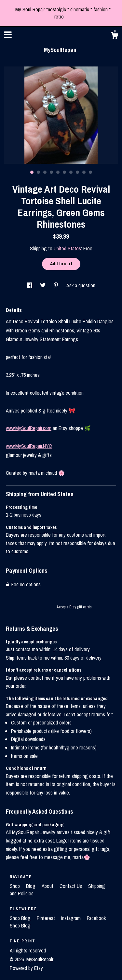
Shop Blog (21, 918)
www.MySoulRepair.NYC (29, 446)
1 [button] (32, 172)
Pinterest (47, 918)
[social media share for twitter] (43, 285)
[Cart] (115, 36)
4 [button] (51, 172)
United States (67, 248)
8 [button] (77, 172)
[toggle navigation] (8, 35)
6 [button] (64, 172)
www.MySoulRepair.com (29, 428)
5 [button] (58, 172)
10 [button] (90, 172)
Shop (15, 886)
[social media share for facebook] (30, 285)
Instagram (72, 918)
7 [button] (71, 172)
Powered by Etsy (26, 968)
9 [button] (84, 172)
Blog (31, 886)
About (48, 886)
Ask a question (81, 285)
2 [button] (38, 172)
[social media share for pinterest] (57, 285)
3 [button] (45, 172)
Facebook (96, 918)
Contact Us (71, 886)
